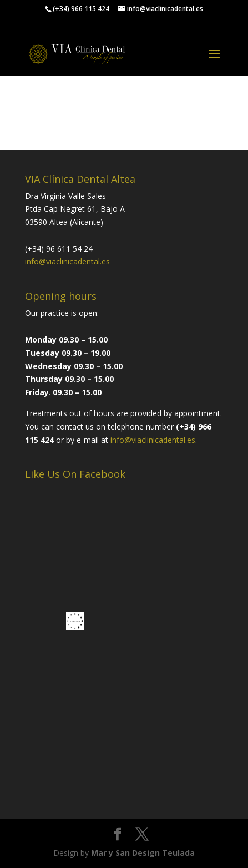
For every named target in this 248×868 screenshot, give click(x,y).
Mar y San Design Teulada (143, 853)
